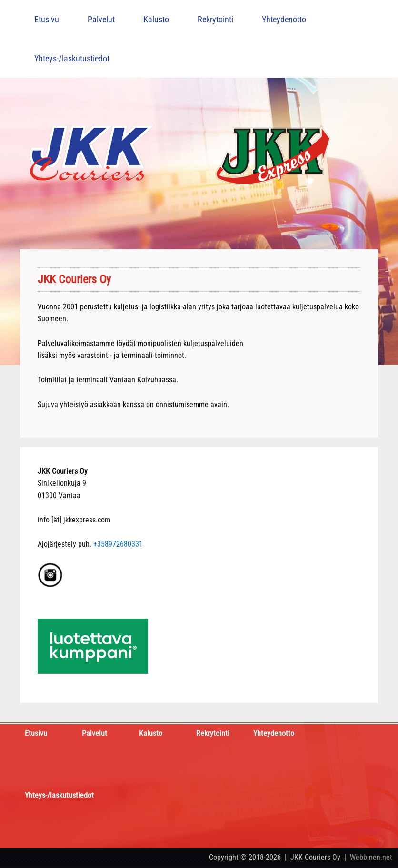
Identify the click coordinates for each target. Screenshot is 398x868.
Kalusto (156, 19)
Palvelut (101, 19)
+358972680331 (118, 544)
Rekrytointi (215, 19)
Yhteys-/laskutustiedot (72, 58)
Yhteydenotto (284, 19)
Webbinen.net (371, 857)
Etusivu (47, 19)
